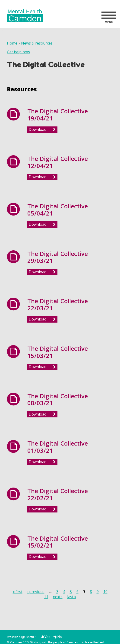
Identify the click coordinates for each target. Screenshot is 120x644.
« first (18, 592)
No (58, 637)
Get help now (18, 52)
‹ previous (36, 592)
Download (38, 129)
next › (58, 597)
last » (72, 597)
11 (46, 597)
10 (105, 592)
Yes (46, 637)
